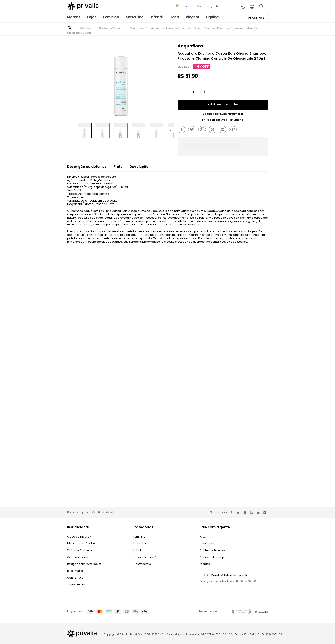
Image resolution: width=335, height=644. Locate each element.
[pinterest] (213, 130)
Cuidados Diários (110, 28)
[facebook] (183, 130)
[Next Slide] (170, 131)
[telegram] (234, 130)
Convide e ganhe (208, 6)
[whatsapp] (203, 130)
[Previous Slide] (75, 131)
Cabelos (86, 28)
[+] (205, 92)
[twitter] (193, 130)
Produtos (256, 18)
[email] (224, 130)
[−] (182, 92)
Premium (185, 6)
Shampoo (136, 28)
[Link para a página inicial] (70, 29)
